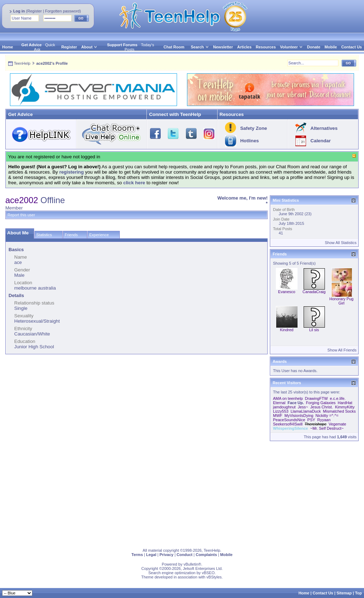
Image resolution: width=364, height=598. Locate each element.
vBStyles (214, 577)
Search (200, 47)
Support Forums (122, 45)
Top (358, 593)
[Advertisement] (182, 493)
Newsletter (223, 47)
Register (35, 11)
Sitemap (344, 593)
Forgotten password (62, 11)
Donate (314, 47)
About (87, 47)
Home (8, 47)
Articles (244, 47)
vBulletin (191, 564)
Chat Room (174, 47)
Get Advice (31, 45)
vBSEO (208, 573)
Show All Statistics (341, 243)
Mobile (331, 47)
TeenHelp (22, 63)
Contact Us (352, 47)
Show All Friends (342, 350)
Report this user (21, 215)
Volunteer (289, 47)
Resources (266, 47)
